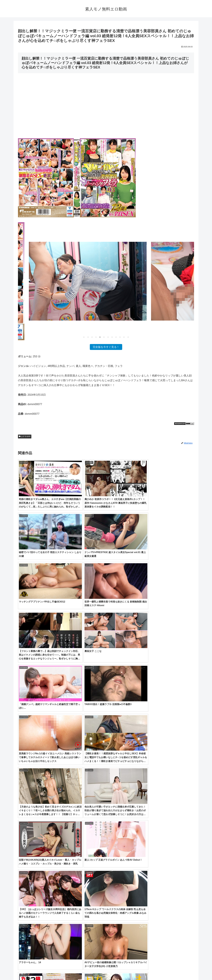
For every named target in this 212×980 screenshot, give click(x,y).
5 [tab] (100, 337)
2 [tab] (88, 337)
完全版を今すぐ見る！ (106, 347)
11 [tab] (124, 337)
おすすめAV (25, 436)
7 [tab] (108, 337)
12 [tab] (128, 337)
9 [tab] (116, 337)
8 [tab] (112, 337)
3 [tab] (92, 337)
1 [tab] (84, 337)
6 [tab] (104, 337)
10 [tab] (120, 337)
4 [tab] (96, 337)
